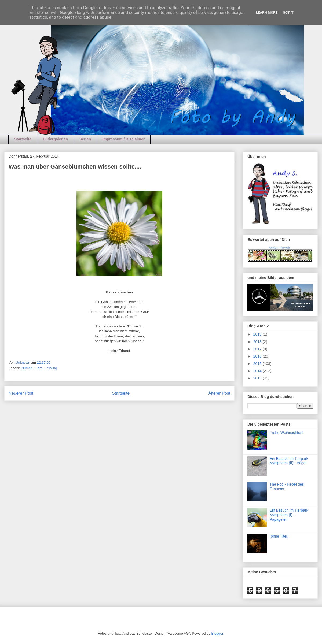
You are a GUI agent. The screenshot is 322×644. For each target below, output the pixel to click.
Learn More (267, 12)
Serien (85, 139)
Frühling (51, 368)
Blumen (27, 368)
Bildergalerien (55, 139)
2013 (258, 378)
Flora (39, 368)
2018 (258, 342)
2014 (258, 371)
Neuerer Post (21, 393)
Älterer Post (219, 393)
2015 (258, 364)
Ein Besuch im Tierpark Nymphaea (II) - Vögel (289, 461)
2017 (258, 349)
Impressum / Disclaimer (124, 139)
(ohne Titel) (279, 536)
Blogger (217, 633)
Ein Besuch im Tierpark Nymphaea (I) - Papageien (289, 515)
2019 (258, 334)
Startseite (23, 139)
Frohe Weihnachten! (287, 433)
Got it (288, 12)
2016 (258, 356)
